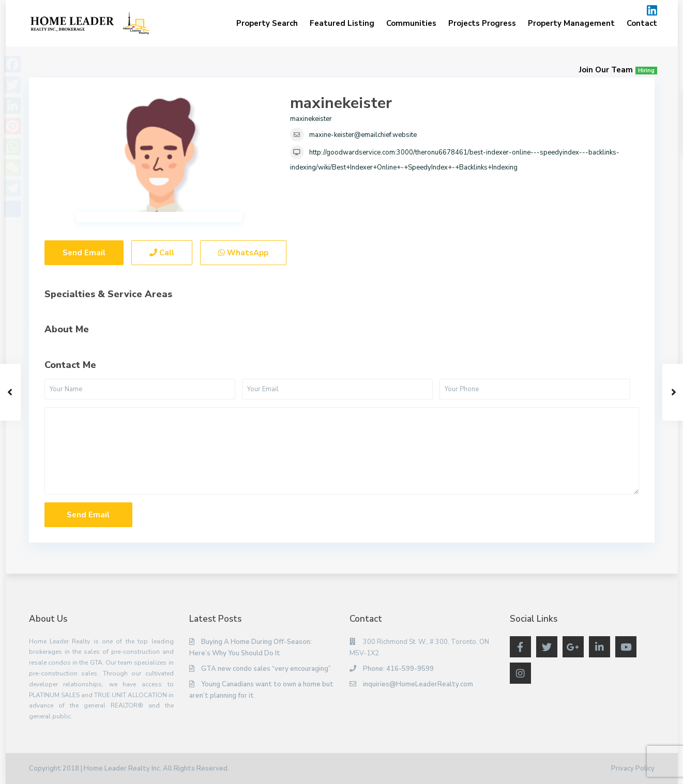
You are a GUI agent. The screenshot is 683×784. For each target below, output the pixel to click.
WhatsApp (243, 253)
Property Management (571, 23)
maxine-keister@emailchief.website (363, 135)
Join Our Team (618, 70)
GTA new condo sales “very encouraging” (266, 669)
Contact (642, 23)
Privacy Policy (633, 768)
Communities (411, 23)
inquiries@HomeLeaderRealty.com (418, 684)
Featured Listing (342, 23)
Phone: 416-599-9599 (398, 669)
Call (162, 253)
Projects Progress (482, 23)
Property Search (267, 23)
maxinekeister (341, 103)
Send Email (84, 253)
